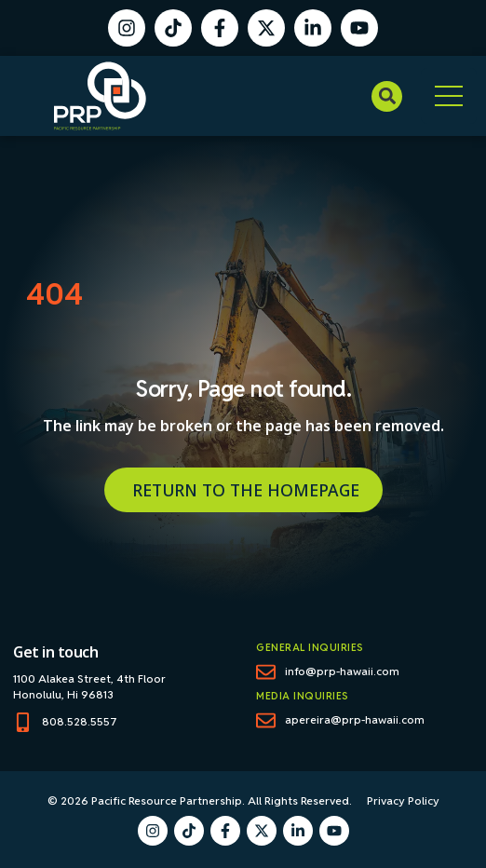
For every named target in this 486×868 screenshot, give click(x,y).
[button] (387, 96)
